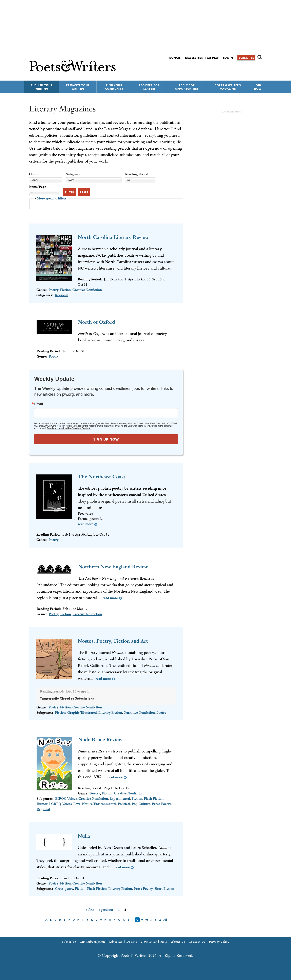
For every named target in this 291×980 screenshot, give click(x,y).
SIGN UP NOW (106, 439)
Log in (228, 58)
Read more (85, 524)
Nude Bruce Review (100, 739)
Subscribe (246, 58)
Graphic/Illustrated (82, 712)
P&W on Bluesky (252, 68)
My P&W (213, 58)
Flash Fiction (154, 798)
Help (164, 942)
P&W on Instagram (259, 68)
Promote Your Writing (78, 87)
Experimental (120, 798)
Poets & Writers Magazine (228, 87)
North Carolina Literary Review (113, 237)
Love (77, 804)
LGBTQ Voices (60, 804)
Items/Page (38, 187)
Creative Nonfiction (87, 290)
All (165, 920)
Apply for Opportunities (187, 87)
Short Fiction (164, 888)
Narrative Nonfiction (139, 712)
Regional (62, 295)
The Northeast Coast (102, 477)
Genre (34, 174)
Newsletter (194, 58)
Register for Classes (149, 87)
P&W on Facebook (245, 68)
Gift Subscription (92, 942)
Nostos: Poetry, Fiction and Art (113, 641)
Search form (260, 57)
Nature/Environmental (99, 804)
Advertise (116, 942)
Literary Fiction (110, 712)
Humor (42, 804)
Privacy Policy (219, 942)
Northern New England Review (113, 567)
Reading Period (137, 174)
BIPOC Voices (66, 798)
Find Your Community (114, 87)
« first (90, 909)
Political (124, 804)
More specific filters (52, 198)
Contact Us (197, 942)
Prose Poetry (161, 804)
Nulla (84, 836)
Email (38, 404)
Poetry (53, 290)
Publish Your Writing (42, 87)
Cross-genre (64, 888)
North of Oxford (96, 322)
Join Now (258, 87)
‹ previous (106, 909)
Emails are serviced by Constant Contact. (69, 428)
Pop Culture (141, 804)
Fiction (65, 290)
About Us (178, 942)
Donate (175, 58)
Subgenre (73, 174)
